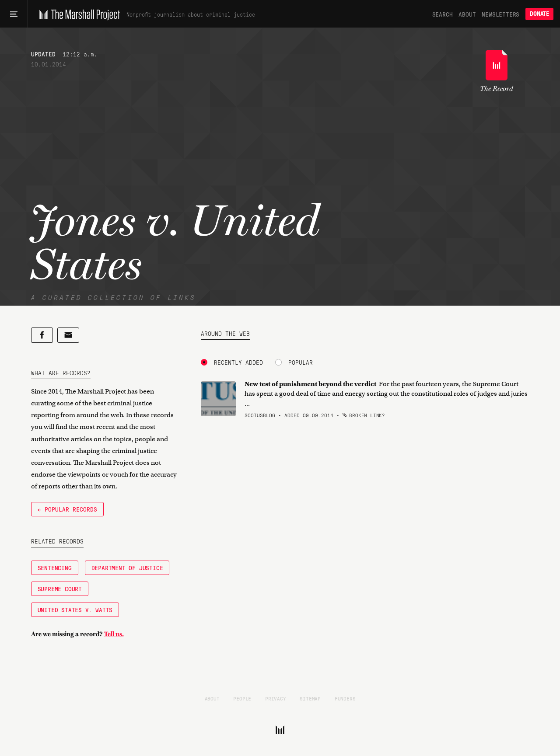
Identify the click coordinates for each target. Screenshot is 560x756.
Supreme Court (60, 589)
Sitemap (310, 698)
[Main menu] (14, 14)
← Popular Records (67, 509)
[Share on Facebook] (42, 335)
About (467, 14)
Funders (345, 698)
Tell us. (114, 634)
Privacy (276, 698)
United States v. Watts (75, 610)
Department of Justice (127, 568)
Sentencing (55, 568)
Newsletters (500, 14)
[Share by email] (68, 335)
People (242, 698)
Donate (539, 14)
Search (443, 14)
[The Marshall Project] (77, 14)
